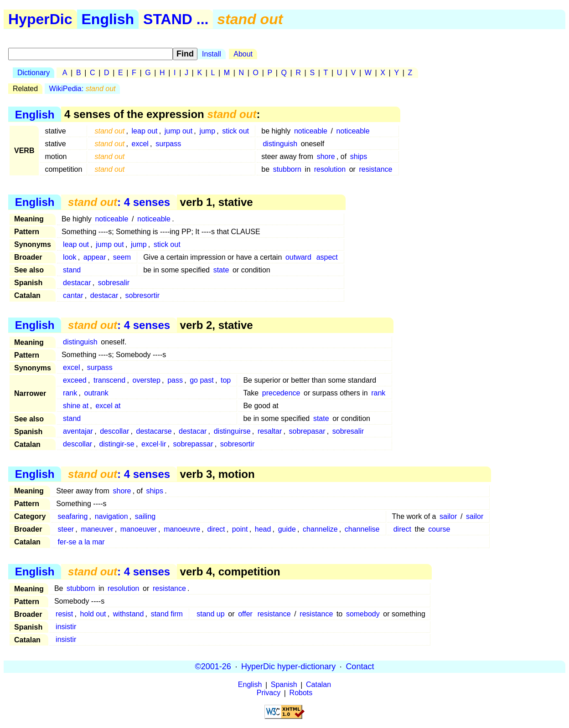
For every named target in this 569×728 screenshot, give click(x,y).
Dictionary (34, 73)
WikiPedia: (83, 89)
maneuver (97, 529)
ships (359, 156)
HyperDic (40, 19)
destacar (77, 283)
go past (202, 380)
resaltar (270, 431)
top (226, 380)
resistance (376, 169)
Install (212, 54)
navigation (111, 516)
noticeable (311, 131)
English (108, 19)
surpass (168, 144)
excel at (108, 406)
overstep (147, 380)
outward (298, 257)
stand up (210, 614)
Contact (360, 666)
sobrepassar (193, 444)
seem (122, 257)
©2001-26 (213, 666)
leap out (145, 131)
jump (207, 131)
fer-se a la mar (81, 542)
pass (175, 380)
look (70, 257)
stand (72, 270)
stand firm (167, 614)
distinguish (280, 144)
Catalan (318, 685)
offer (245, 614)
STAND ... (176, 19)
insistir (66, 627)
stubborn (287, 169)
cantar (73, 295)
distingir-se (116, 444)
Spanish (284, 685)
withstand (129, 614)
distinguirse (232, 431)
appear (95, 257)
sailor (448, 516)
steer (66, 529)
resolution (330, 169)
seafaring (73, 516)
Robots (301, 693)
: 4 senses (119, 202)
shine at (76, 406)
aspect (327, 257)
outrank (96, 393)
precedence (281, 393)
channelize (320, 529)
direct (216, 529)
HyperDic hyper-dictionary (288, 666)
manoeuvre (182, 529)
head (263, 529)
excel (140, 144)
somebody (363, 614)
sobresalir (114, 283)
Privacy (269, 693)
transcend (109, 380)
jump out (178, 131)
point (240, 529)
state (221, 270)
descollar (114, 431)
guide (287, 529)
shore (326, 156)
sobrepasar (307, 431)
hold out (93, 614)
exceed (75, 380)
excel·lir (154, 444)
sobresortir (142, 295)
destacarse (154, 431)
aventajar (78, 431)
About (243, 54)
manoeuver (139, 529)
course (439, 529)
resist (64, 614)
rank (70, 393)
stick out (235, 131)
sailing (145, 516)
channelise (362, 529)
